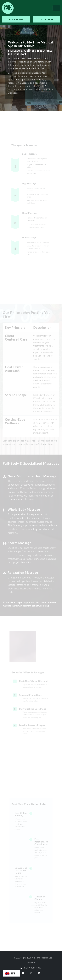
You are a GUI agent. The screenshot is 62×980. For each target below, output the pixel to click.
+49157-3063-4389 (30, 968)
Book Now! (16, 19)
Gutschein (46, 19)
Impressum (16, 958)
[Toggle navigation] (56, 8)
